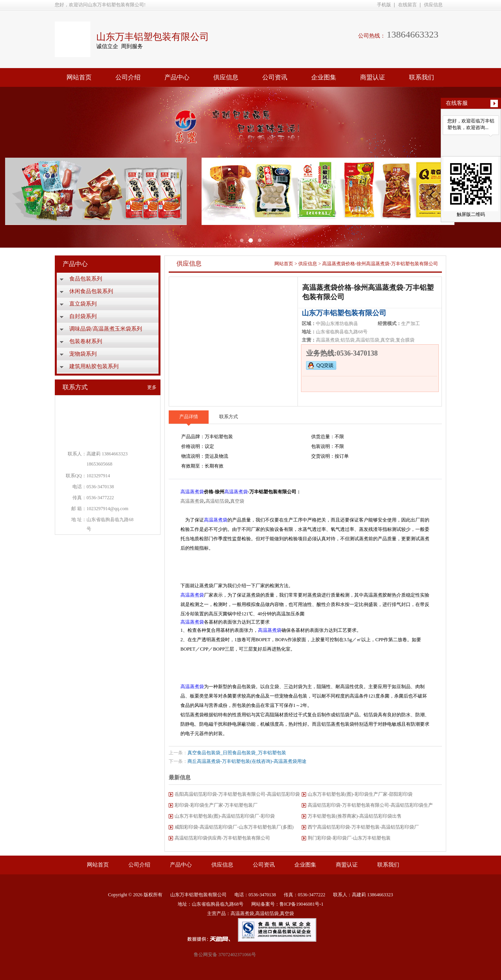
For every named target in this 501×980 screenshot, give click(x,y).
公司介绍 (128, 77)
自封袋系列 (83, 316)
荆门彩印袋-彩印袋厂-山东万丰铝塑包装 (349, 838)
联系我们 (422, 77)
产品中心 (177, 77)
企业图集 (324, 77)
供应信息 (433, 5)
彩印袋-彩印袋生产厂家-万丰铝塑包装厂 (216, 805)
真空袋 (237, 501)
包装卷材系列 (86, 341)
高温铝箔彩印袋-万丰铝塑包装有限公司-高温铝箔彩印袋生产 (370, 805)
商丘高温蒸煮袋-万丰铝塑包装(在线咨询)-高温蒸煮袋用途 (247, 761)
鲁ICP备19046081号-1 (302, 904)
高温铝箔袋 (217, 501)
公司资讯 (275, 77)
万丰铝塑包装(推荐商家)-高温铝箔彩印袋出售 (355, 816)
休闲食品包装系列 (91, 291)
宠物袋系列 (83, 354)
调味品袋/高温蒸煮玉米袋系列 (106, 329)
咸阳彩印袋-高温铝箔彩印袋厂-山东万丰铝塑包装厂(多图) (234, 827)
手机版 (384, 5)
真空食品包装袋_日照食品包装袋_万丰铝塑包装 (237, 753)
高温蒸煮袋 (192, 492)
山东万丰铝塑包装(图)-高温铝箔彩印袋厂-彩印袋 (225, 816)
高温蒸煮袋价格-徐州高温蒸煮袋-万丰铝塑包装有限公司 (380, 264)
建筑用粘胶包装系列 (94, 366)
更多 (152, 387)
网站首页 (79, 77)
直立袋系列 (83, 304)
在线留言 (407, 5)
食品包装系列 (86, 279)
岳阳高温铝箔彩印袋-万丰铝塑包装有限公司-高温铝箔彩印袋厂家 (237, 796)
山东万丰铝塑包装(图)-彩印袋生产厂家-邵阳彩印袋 (360, 794)
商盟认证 (373, 77)
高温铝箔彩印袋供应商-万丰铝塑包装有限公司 (222, 838)
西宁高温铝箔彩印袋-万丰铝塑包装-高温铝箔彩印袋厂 (363, 827)
